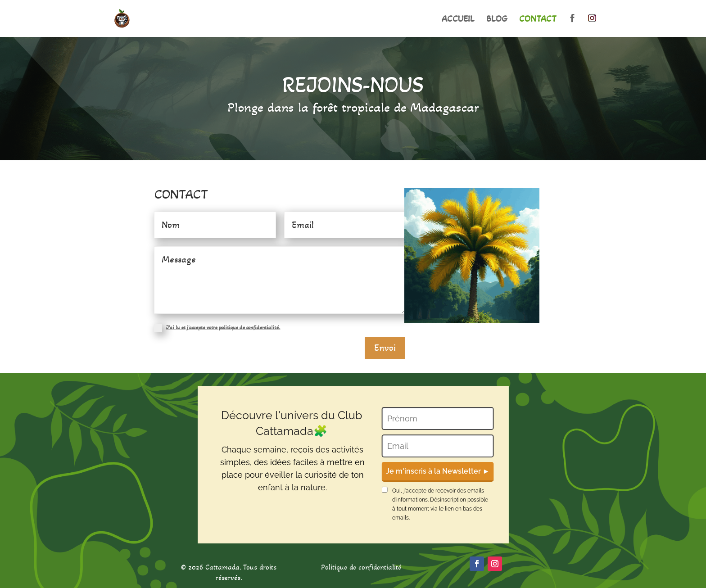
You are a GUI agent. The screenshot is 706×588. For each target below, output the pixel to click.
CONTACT (538, 20)
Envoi (385, 348)
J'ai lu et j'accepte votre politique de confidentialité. (223, 327)
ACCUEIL (458, 20)
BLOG (497, 20)
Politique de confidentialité (361, 567)
